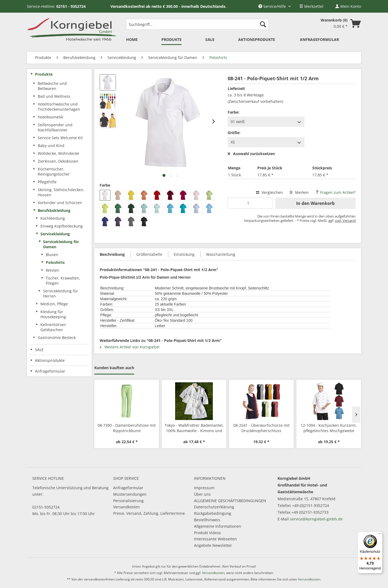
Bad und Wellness (54, 96)
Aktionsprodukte (50, 360)
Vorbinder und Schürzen (60, 203)
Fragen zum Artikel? (335, 192)
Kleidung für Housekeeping (53, 314)
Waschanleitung (221, 254)
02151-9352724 (46, 507)
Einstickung (184, 254)
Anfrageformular (128, 488)
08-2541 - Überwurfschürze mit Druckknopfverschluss (261, 428)
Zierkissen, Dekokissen (58, 161)
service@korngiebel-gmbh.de (316, 519)
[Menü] (379, 535)
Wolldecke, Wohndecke (58, 153)
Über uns (202, 494)
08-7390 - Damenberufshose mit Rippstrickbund (127, 428)
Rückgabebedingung (213, 513)
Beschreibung (112, 254)
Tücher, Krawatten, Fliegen (63, 281)
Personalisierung (128, 501)
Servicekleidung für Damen (61, 244)
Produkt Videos (207, 533)
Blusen (52, 255)
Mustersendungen (130, 494)
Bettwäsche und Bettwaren (52, 86)
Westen (53, 270)
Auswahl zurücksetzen (251, 154)
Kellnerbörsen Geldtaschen (53, 327)
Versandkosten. (310, 579)
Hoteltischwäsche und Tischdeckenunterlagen (59, 107)
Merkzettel (311, 6)
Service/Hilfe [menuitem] (273, 6)
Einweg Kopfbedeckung (62, 226)
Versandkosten (127, 507)
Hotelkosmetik (50, 117)
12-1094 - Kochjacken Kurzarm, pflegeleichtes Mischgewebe (329, 428)
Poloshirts (55, 262)
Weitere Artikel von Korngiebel (130, 347)
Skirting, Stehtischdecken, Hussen (61, 192)
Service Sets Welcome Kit (60, 138)
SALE (39, 350)
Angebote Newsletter (213, 545)
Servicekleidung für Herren (61, 293)
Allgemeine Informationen (218, 526)
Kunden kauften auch (114, 368)
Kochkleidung (53, 218)
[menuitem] (311, 6)
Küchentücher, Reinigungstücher (54, 171)
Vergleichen (269, 192)
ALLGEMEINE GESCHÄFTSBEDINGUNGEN (230, 501)
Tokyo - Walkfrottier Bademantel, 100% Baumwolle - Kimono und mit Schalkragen (194, 428)
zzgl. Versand (345, 220)
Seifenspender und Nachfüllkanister (55, 127)
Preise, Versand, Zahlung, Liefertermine (149, 513)
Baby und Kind (51, 146)
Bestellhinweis (207, 520)
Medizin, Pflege (54, 304)
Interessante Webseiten (215, 539)
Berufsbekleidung (54, 210)
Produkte (44, 74)
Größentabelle (149, 254)
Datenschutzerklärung (214, 507)
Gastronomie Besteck (57, 337)
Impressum (204, 488)
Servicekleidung (55, 234)
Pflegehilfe (47, 182)
